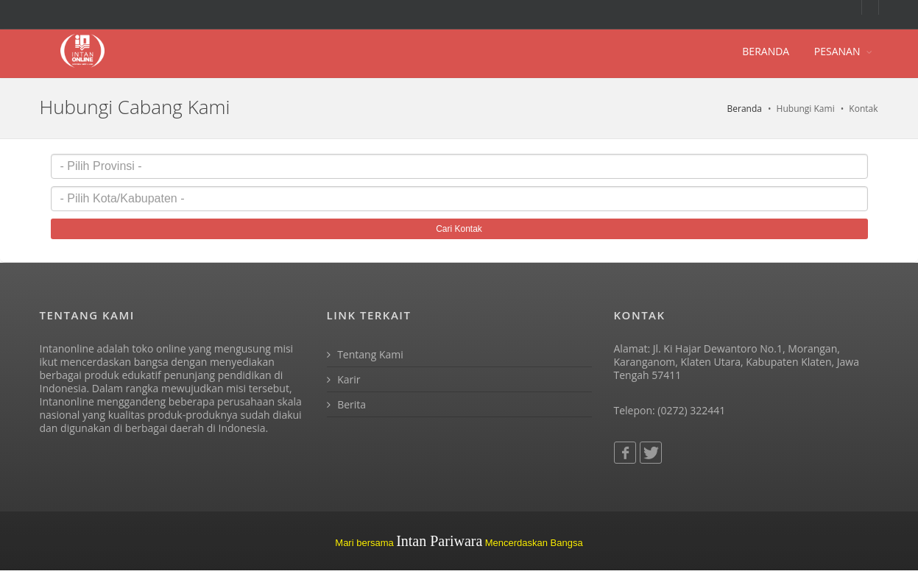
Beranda (745, 109)
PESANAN (837, 51)
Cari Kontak (459, 229)
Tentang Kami (365, 354)
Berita (347, 404)
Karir (344, 379)
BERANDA (766, 51)
